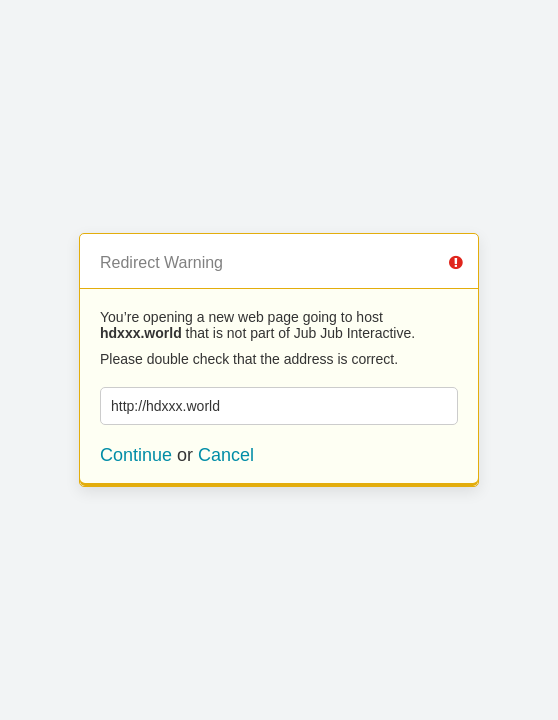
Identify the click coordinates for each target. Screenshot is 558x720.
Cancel (226, 455)
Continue (136, 455)
